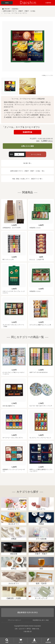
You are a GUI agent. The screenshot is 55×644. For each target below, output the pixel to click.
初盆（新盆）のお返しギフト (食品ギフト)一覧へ (27, 179)
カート (21, 642)
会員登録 (48, 642)
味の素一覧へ (27, 163)
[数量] (19, 154)
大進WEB (48, 3)
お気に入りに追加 (27, 146)
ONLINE (7, 9)
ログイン (34, 642)
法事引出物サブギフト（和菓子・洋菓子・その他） (19, 11)
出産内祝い (15, 9)
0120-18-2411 (32, 612)
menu (7, 3)
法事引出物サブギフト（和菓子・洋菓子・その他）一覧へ (27, 171)
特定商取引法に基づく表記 (41, 620)
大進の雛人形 (27, 631)
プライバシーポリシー (14, 620)
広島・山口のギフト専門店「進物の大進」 (27, 629)
